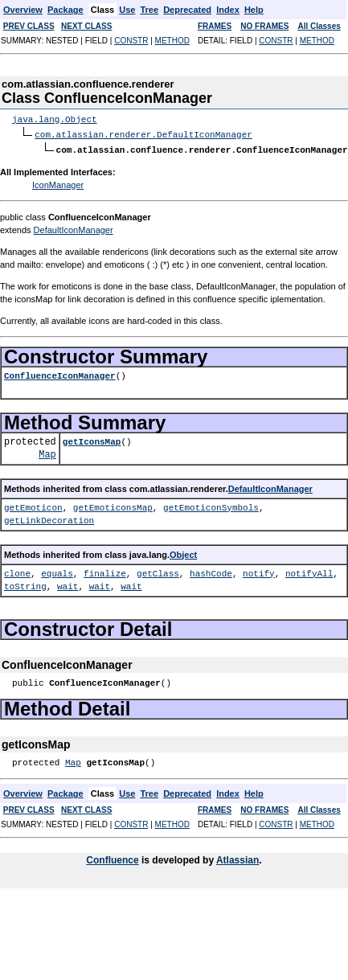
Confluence (112, 859)
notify (259, 572)
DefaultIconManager (74, 228)
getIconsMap (92, 440)
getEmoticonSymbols (211, 506)
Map (47, 453)
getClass (158, 572)
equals (57, 572)
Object (183, 553)
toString (25, 585)
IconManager (58, 183)
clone (17, 572)
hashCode (211, 572)
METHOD (172, 41)
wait (68, 585)
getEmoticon (33, 506)
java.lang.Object (55, 119)
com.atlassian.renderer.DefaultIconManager (143, 134)
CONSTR (131, 41)
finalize (105, 572)
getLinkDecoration (49, 519)
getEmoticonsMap (113, 506)
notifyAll (309, 572)
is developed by (178, 859)
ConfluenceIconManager (60, 374)
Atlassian (237, 859)
